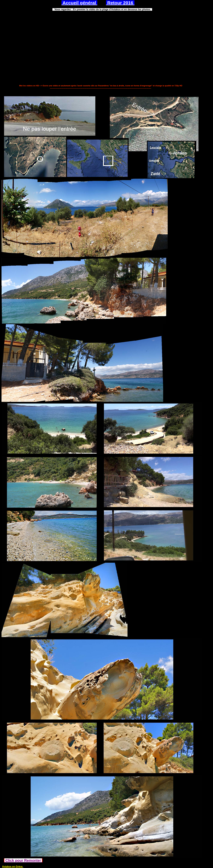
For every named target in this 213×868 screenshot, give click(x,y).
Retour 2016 (120, 3)
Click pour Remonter (23, 860)
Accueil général (79, 3)
